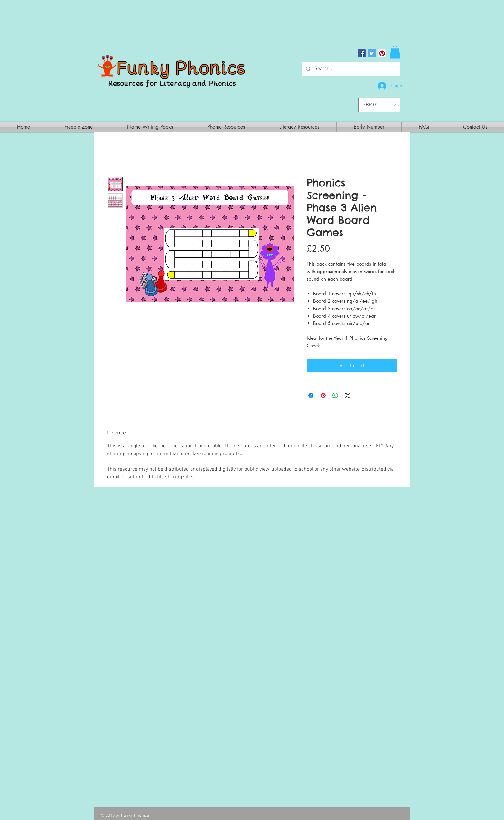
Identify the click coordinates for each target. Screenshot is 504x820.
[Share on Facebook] (311, 396)
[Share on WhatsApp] (335, 396)
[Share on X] (348, 396)
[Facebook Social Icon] (362, 53)
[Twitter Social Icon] (372, 53)
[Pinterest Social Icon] (382, 53)
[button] (395, 52)
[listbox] (379, 105)
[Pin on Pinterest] (323, 396)
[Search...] (350, 69)
